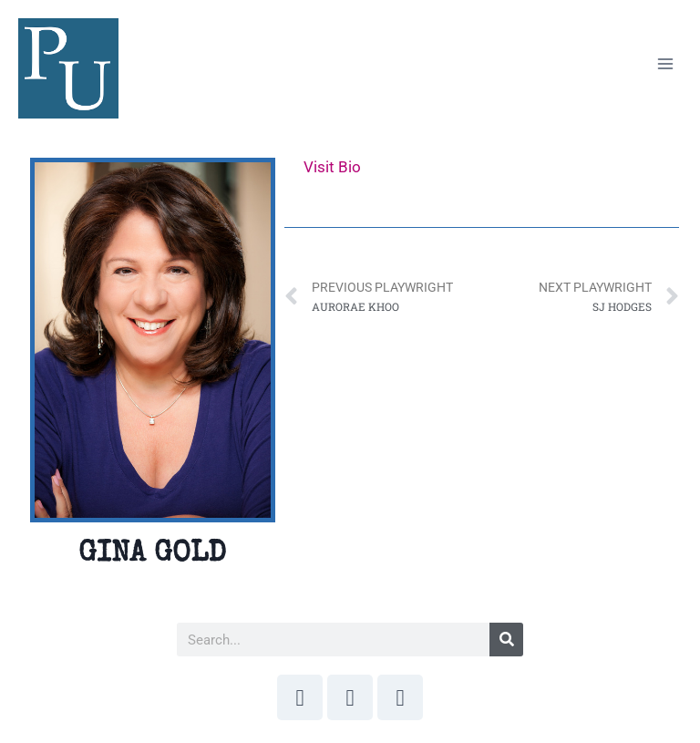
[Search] (506, 640)
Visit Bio (332, 167)
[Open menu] (665, 63)
